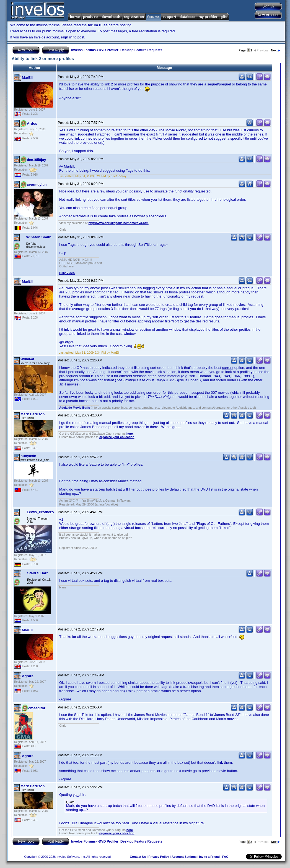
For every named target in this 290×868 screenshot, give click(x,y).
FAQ (225, 857)
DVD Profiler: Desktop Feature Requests (130, 50)
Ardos (32, 123)
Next (275, 50)
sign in (67, 37)
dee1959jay (36, 160)
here (130, 434)
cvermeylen (37, 185)
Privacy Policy (159, 857)
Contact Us (138, 857)
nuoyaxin (28, 456)
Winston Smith (39, 237)
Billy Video (67, 273)
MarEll (27, 78)
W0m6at (27, 359)
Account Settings (184, 857)
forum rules (98, 25)
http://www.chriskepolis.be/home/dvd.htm (119, 223)
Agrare (28, 676)
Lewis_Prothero (40, 512)
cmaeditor (37, 708)
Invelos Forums (83, 50)
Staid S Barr (37, 573)
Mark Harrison (33, 414)
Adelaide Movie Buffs (75, 408)
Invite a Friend (209, 857)
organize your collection (117, 437)
